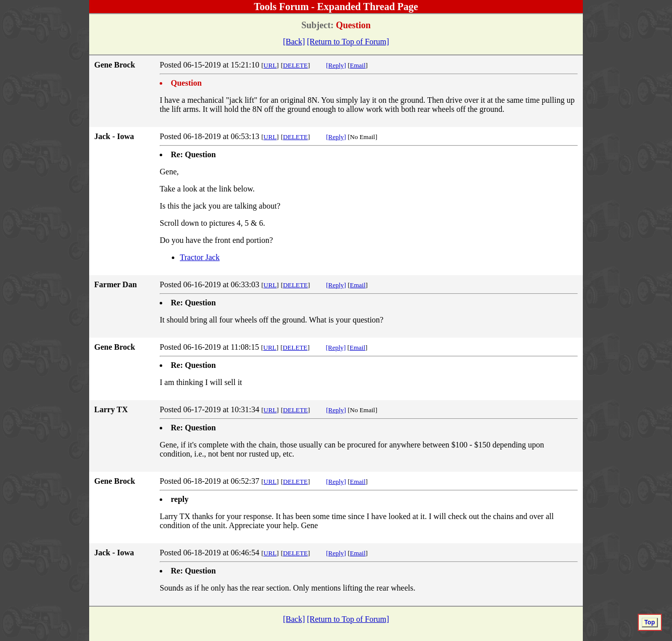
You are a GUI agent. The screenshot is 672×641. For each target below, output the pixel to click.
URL (270, 65)
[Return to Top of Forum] (348, 42)
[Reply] (336, 65)
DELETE (295, 65)
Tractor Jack (200, 257)
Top (650, 622)
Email (358, 65)
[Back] (294, 42)
